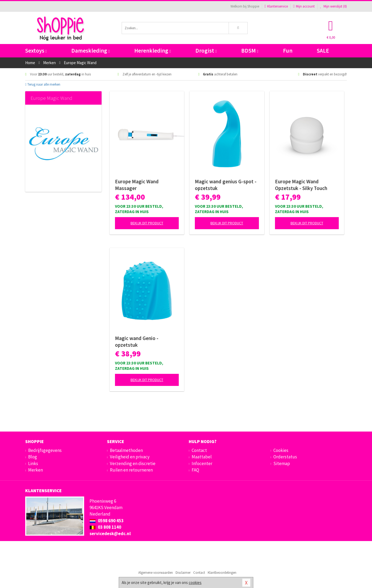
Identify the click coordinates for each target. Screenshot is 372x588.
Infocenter (202, 463)
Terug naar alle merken (43, 84)
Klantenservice (276, 6)
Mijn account (304, 6)
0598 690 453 (107, 521)
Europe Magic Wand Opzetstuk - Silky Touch (301, 185)
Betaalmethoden (126, 450)
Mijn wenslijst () (333, 6)
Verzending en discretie (133, 463)
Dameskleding (90, 51)
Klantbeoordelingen (222, 573)
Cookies (281, 450)
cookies (195, 582)
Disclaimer (183, 573)
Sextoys (36, 51)
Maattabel (202, 457)
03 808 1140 (105, 527)
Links (33, 463)
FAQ (195, 470)
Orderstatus (285, 457)
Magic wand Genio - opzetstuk (137, 342)
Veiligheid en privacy (130, 457)
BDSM (250, 51)
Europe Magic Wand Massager (137, 185)
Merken (36, 470)
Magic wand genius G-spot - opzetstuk (226, 185)
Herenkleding (152, 51)
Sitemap (282, 463)
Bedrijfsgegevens (45, 450)
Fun (288, 51)
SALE (323, 51)
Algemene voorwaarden (156, 573)
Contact (199, 450)
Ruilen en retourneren (131, 470)
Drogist (206, 51)
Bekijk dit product (147, 223)
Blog (33, 457)
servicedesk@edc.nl (110, 534)
